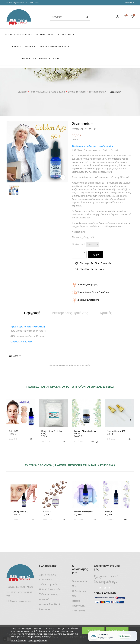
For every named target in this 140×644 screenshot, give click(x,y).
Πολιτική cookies (19, 640)
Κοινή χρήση (86, 129)
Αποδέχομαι (117, 631)
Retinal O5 (13, 431)
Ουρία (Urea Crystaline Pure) (52, 432)
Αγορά (95, 254)
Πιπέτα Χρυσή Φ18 (116, 431)
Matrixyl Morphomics (84, 512)
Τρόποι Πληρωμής (48, 585)
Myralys (108, 512)
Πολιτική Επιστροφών (50, 589)
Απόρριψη (93, 631)
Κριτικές (106, 313)
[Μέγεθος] (93, 244)
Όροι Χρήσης (46, 580)
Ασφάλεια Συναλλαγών (50, 604)
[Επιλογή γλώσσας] (129, 3)
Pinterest (95, 129)
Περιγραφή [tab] (32, 313)
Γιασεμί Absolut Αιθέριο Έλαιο (85, 432)
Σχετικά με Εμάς (47, 575)
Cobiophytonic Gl (21, 512)
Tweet (90, 129)
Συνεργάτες (45, 609)
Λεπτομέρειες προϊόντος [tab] (70, 313)
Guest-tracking (79, 611)
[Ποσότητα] (78, 254)
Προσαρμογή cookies (38, 640)
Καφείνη (47, 512)
